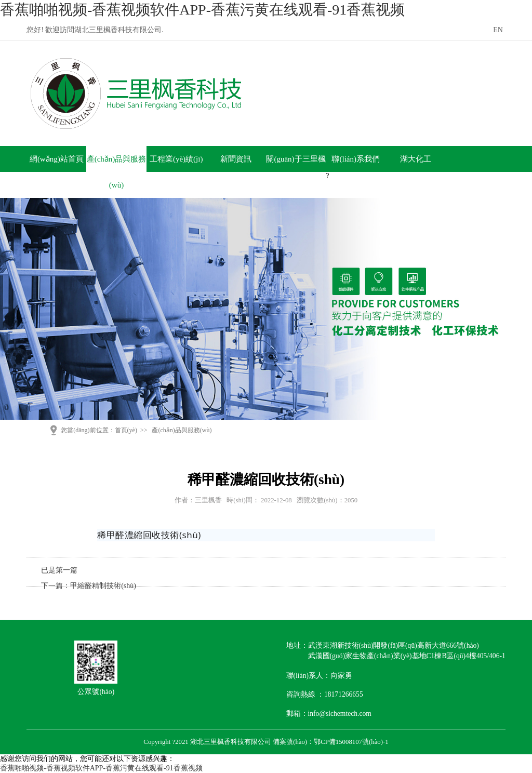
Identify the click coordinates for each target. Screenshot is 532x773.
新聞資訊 (236, 159)
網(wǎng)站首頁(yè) (57, 172)
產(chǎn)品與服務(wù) (117, 172)
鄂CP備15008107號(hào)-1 (351, 742)
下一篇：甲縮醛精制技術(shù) (89, 586)
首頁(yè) (126, 430)
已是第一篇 (59, 570)
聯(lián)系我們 (355, 159)
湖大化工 (416, 159)
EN (498, 30)
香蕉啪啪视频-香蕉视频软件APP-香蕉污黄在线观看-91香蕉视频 (202, 10)
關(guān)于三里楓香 (296, 172)
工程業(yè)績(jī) (176, 159)
